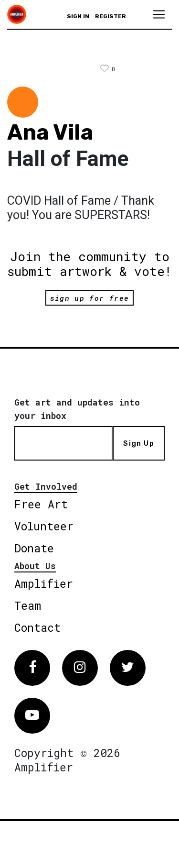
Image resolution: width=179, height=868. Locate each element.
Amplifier (44, 583)
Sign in (78, 16)
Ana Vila (50, 132)
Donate (34, 548)
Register (111, 16)
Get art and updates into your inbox (77, 409)
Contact (37, 627)
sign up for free (89, 298)
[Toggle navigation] (159, 14)
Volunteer (44, 526)
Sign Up (138, 443)
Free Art (41, 504)
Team (28, 605)
